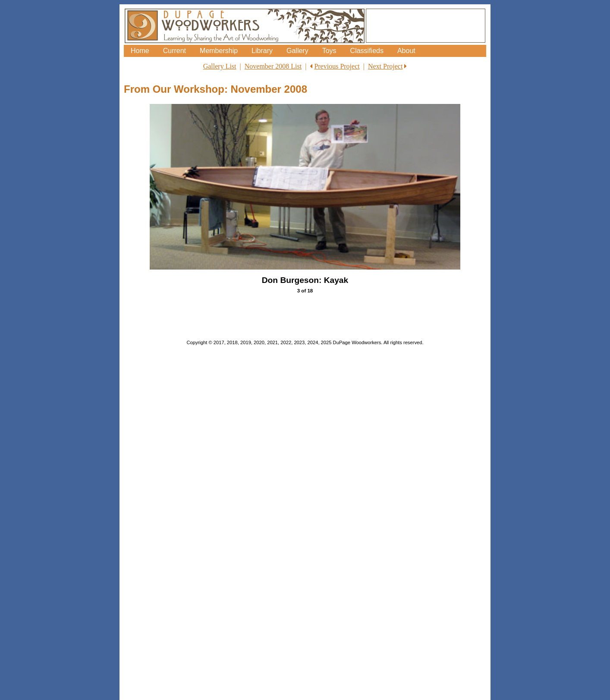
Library (262, 51)
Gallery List (220, 66)
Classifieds (367, 51)
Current (175, 51)
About (406, 51)
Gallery (297, 51)
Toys (329, 51)
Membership (219, 51)
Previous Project (337, 66)
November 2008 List (273, 66)
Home (140, 51)
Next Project (385, 66)
